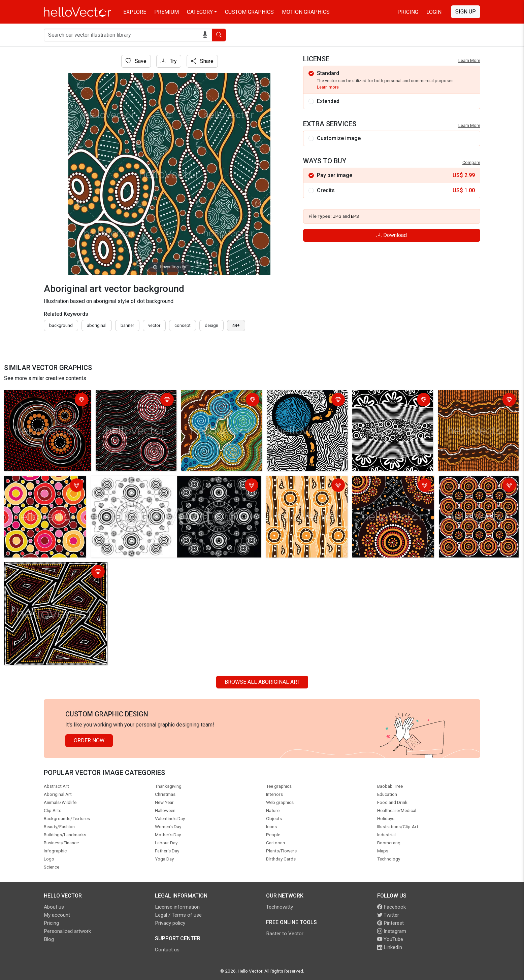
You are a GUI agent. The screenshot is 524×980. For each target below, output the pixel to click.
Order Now (89, 740)
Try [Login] (169, 61)
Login (434, 12)
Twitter (388, 915)
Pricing (408, 12)
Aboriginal (97, 325)
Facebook (391, 907)
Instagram (392, 931)
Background (61, 325)
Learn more (328, 87)
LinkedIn (390, 947)
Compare (471, 162)
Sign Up (466, 12)
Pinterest (390, 923)
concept (183, 325)
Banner (127, 325)
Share (202, 61)
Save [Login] (136, 61)
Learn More (469, 60)
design (211, 325)
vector (154, 325)
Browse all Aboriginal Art (262, 682)
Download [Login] (392, 235)
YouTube (390, 939)
